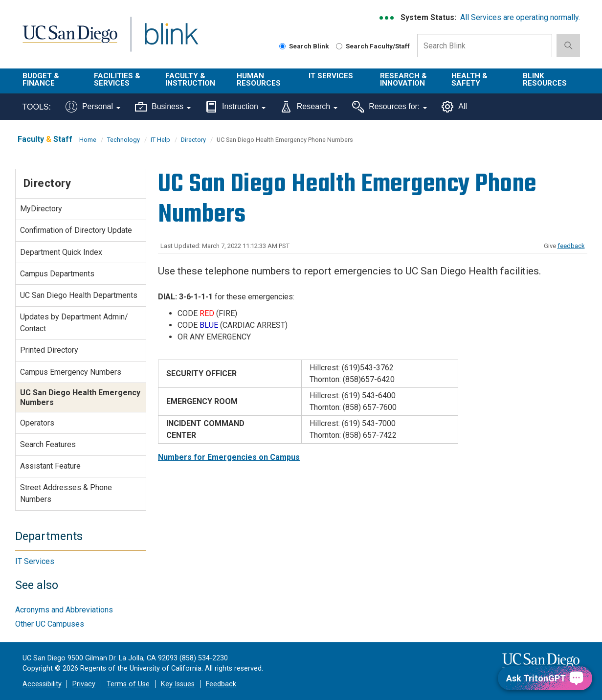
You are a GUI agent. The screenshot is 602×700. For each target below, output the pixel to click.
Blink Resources (545, 79)
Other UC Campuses (50, 624)
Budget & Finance (41, 79)
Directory (193, 140)
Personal (93, 107)
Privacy (84, 684)
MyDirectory (41, 209)
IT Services (331, 76)
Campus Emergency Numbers (71, 372)
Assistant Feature (50, 466)
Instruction (235, 107)
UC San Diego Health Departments (79, 295)
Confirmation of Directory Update (76, 230)
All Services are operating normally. (520, 17)
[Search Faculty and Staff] (339, 46)
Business (163, 107)
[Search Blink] (282, 46)
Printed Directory (49, 350)
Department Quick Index (61, 252)
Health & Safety (469, 79)
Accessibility (42, 684)
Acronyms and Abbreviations (64, 610)
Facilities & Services (117, 79)
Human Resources (259, 79)
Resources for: (390, 107)
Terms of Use (128, 684)
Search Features (48, 444)
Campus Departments (57, 274)
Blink (171, 40)
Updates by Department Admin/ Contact (74, 323)
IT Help (160, 140)
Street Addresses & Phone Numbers (66, 493)
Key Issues (178, 684)
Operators (37, 423)
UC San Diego (70, 40)
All (454, 107)
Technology (123, 140)
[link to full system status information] (387, 18)
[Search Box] (485, 45)
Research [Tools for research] (309, 107)
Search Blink (304, 46)
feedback (571, 246)
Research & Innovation (403, 79)
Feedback (221, 684)
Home (88, 140)
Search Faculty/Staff (373, 46)
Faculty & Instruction (190, 79)
